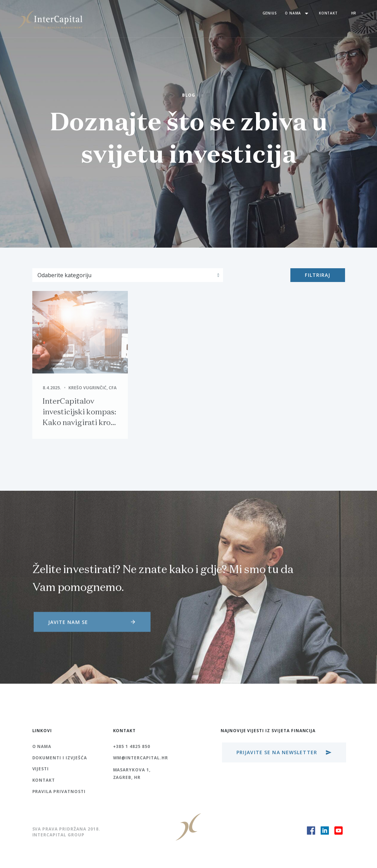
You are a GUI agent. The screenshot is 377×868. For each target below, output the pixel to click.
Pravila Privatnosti (59, 791)
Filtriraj (318, 275)
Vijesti (41, 769)
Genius (270, 13)
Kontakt (328, 13)
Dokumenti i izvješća (60, 758)
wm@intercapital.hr (141, 758)
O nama (298, 13)
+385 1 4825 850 (132, 746)
